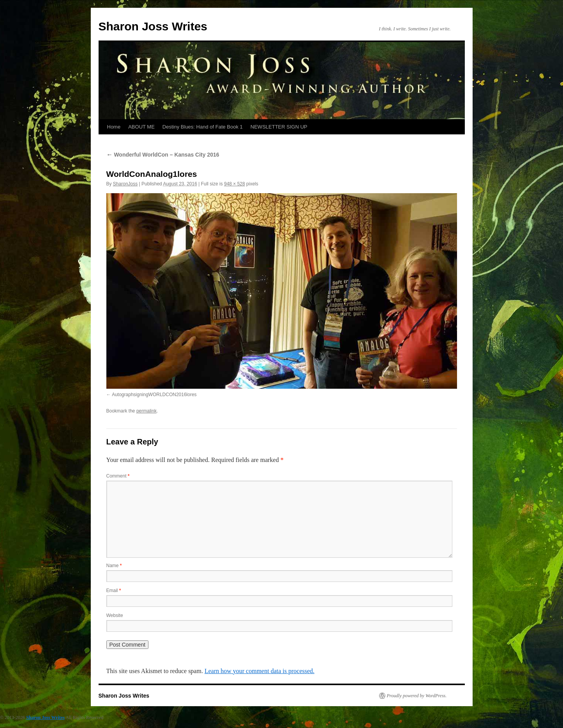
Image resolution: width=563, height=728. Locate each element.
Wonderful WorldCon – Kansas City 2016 (163, 155)
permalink (146, 411)
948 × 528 (235, 184)
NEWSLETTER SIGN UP (279, 127)
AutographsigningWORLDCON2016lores (154, 395)
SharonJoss (125, 184)
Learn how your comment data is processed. (259, 671)
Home (114, 127)
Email (114, 591)
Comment (118, 476)
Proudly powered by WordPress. (417, 696)
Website (115, 615)
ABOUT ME (141, 127)
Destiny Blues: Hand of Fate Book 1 (203, 127)
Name (114, 566)
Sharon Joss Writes (153, 26)
